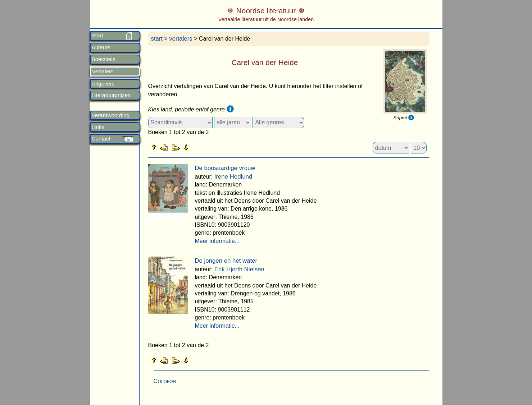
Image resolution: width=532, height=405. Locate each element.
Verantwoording (111, 115)
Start (97, 36)
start (157, 39)
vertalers (181, 39)
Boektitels (104, 59)
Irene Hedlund (233, 177)
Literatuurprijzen (111, 95)
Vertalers (103, 72)
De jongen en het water (226, 261)
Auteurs (101, 47)
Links (98, 127)
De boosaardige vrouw (225, 168)
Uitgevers (103, 84)
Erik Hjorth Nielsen (239, 269)
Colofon (165, 381)
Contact (101, 139)
